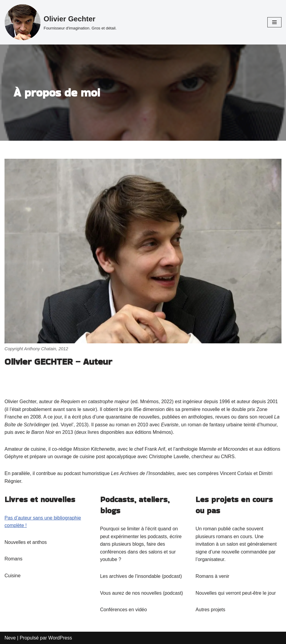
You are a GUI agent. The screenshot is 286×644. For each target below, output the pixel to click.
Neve (10, 638)
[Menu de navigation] (274, 22)
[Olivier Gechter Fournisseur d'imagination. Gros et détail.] (61, 22)
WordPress (60, 638)
